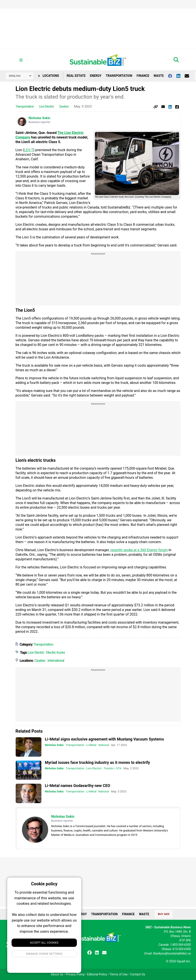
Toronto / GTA (112, 768)
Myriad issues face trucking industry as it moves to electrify (97, 762)
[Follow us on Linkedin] (181, 76)
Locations (48, 76)
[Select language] (20, 76)
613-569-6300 (182, 949)
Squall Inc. (184, 961)
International (56, 661)
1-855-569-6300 (180, 945)
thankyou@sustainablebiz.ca (172, 953)
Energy (96, 76)
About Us (57, 974)
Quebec (64, 107)
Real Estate (76, 76)
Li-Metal (91, 745)
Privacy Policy (75, 974)
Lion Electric (46, 107)
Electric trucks (56, 653)
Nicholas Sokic (39, 118)
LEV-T (29, 150)
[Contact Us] (189, 76)
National (104, 745)
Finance (143, 76)
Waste (159, 76)
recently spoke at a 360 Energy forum (139, 550)
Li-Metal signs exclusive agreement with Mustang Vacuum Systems (104, 739)
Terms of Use (119, 974)
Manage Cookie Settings (44, 954)
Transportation (119, 76)
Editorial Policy (97, 974)
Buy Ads (164, 914)
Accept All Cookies (44, 943)
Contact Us (138, 974)
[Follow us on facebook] (172, 76)
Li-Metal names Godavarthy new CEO (78, 786)
